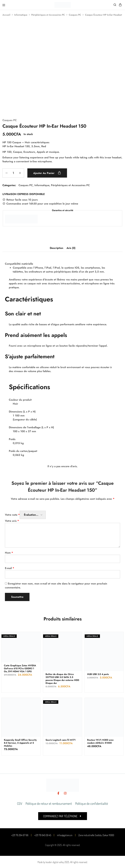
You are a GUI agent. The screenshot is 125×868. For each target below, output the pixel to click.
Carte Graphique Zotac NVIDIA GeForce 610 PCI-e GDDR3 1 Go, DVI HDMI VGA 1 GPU (20, 668)
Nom (9, 553)
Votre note (12, 515)
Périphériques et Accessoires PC (48, 15)
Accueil (6, 15)
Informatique (21, 15)
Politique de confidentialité (92, 803)
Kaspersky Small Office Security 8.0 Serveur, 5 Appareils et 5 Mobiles (20, 743)
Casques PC (75, 15)
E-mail (10, 568)
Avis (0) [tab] (71, 248)
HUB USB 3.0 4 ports (98, 674)
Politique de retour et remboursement (49, 803)
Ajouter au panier (47, 173)
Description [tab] (57, 248)
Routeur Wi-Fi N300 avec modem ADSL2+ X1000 (100, 741)
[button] (63, 816)
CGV (20, 803)
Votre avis (12, 521)
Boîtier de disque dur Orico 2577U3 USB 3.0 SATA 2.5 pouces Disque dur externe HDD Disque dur (62, 679)
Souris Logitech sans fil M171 (61, 740)
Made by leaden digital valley (51, 862)
